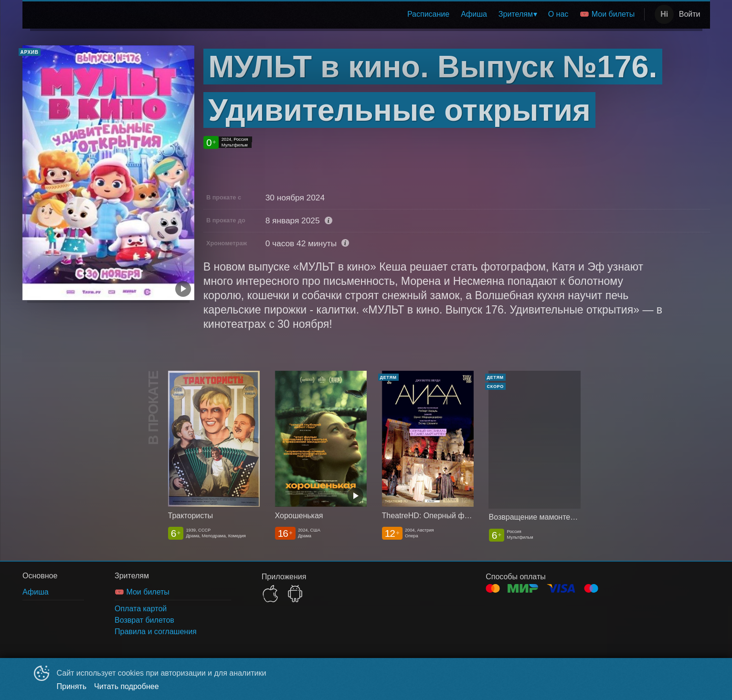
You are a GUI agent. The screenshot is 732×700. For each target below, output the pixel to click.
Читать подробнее (127, 686)
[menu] (336, 14)
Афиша (474, 14)
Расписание (428, 14)
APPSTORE (270, 594)
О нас (558, 14)
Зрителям (516, 14)
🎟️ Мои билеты (607, 14)
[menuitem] (428, 14)
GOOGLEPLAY (295, 594)
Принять (72, 686)
